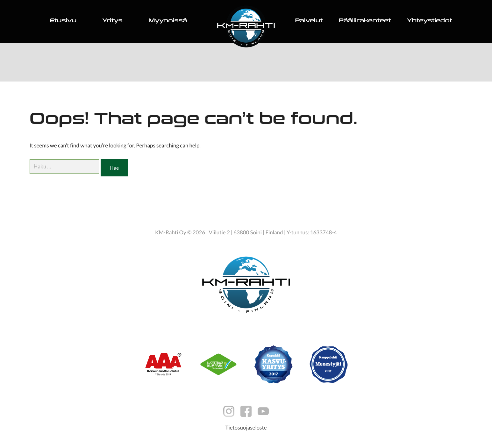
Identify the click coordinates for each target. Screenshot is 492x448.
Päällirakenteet (365, 21)
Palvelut (309, 21)
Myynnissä (168, 21)
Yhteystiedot (430, 21)
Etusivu (63, 21)
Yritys (112, 21)
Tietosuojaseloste (246, 427)
